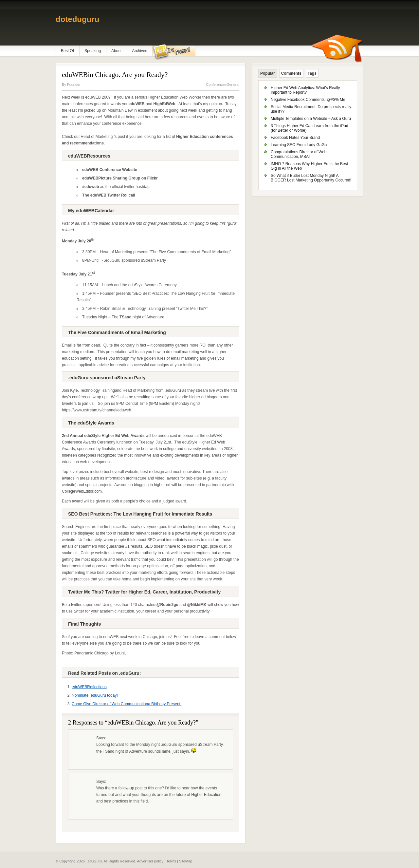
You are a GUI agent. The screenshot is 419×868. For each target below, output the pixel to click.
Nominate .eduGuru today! (95, 695)
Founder (74, 85)
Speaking (93, 51)
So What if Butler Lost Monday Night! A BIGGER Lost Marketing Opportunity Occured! (311, 178)
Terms (171, 861)
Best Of (67, 51)
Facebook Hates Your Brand (295, 138)
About (116, 51)
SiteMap (186, 861)
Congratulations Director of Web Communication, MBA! (299, 154)
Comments (291, 73)
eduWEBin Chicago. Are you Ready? (115, 75)
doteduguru (77, 19)
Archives (139, 51)
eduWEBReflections (89, 687)
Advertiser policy (150, 861)
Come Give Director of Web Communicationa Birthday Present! (127, 704)
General (233, 85)
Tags (312, 73)
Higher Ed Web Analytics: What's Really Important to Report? (305, 90)
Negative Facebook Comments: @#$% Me (308, 100)
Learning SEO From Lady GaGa (299, 145)
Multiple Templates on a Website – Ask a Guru (311, 119)
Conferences (216, 85)
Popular (268, 73)
